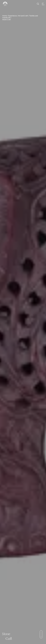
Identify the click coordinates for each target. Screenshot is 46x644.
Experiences (13, 16)
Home (5, 16)
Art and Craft (23, 16)
